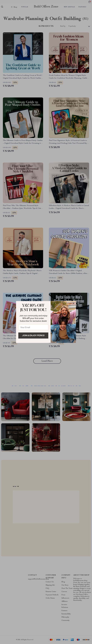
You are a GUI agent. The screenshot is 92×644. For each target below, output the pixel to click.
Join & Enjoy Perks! (33, 335)
